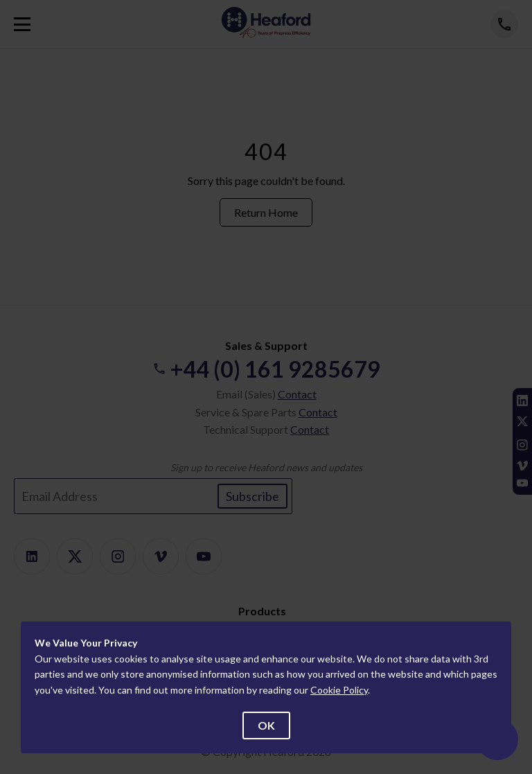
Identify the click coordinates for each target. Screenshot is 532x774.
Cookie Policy (339, 690)
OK (266, 725)
